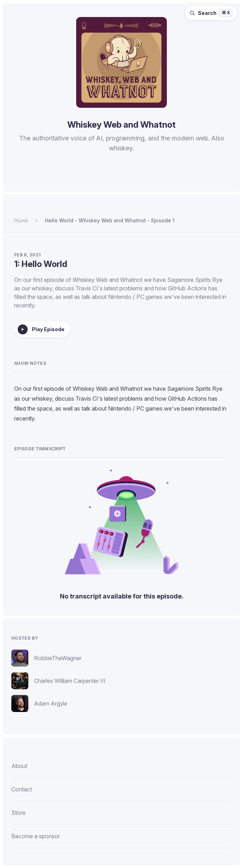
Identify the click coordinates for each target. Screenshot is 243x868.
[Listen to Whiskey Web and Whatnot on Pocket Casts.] (138, 181)
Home (21, 220)
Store (18, 813)
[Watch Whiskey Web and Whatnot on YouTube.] (156, 181)
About (19, 766)
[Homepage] (121, 62)
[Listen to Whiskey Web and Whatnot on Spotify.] (87, 181)
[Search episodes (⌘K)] (211, 13)
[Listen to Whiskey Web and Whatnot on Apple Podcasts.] (104, 181)
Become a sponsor (36, 836)
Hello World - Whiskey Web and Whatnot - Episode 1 (110, 220)
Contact (22, 789)
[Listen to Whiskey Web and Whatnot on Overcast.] (121, 181)
